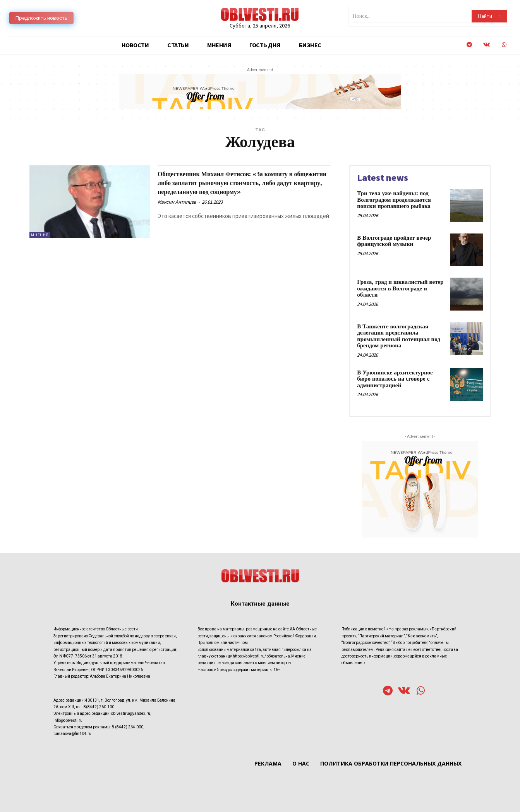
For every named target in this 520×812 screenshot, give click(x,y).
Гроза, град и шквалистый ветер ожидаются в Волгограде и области (400, 288)
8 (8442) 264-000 (128, 727)
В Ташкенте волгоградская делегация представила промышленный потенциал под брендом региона (399, 336)
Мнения (40, 235)
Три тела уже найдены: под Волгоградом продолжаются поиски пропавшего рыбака (394, 200)
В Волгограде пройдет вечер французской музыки (394, 241)
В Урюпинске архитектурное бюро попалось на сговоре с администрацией (395, 379)
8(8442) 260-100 (99, 707)
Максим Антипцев (177, 211)
